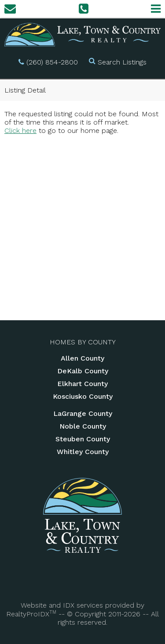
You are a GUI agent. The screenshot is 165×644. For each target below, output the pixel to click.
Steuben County (83, 439)
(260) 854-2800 (52, 62)
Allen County (82, 358)
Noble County (83, 426)
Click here (20, 131)
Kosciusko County (83, 396)
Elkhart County (82, 384)
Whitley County (83, 452)
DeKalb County (83, 371)
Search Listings (122, 62)
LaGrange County (83, 413)
